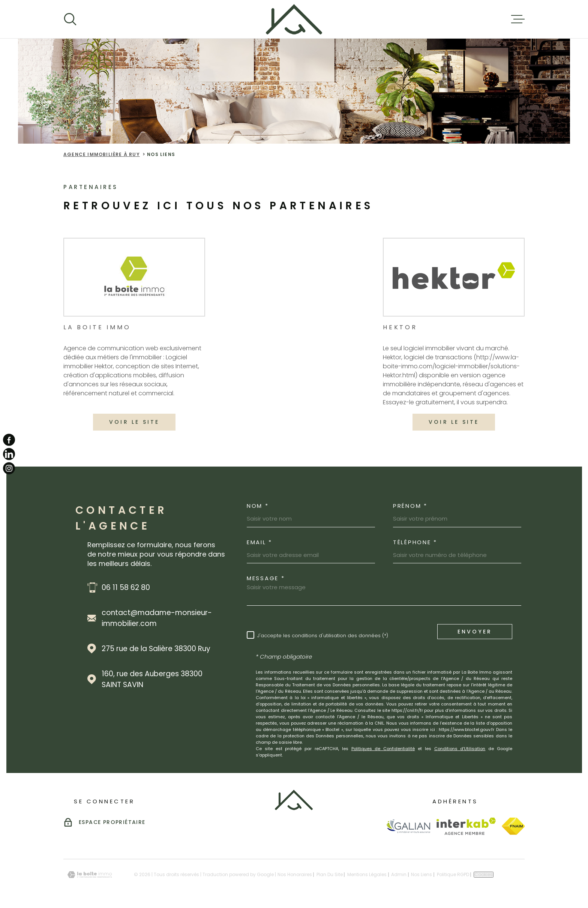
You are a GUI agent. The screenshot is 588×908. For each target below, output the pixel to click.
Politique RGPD (453, 874)
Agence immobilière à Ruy (102, 154)
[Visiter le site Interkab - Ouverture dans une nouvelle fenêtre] (466, 826)
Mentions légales (367, 874)
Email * (259, 542)
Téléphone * (415, 542)
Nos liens (421, 874)
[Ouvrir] (70, 19)
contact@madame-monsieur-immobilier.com (157, 618)
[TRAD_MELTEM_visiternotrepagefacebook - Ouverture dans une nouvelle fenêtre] (9, 440)
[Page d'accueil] (294, 19)
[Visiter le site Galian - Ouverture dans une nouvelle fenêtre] (408, 826)
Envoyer (475, 631)
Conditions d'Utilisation (460, 749)
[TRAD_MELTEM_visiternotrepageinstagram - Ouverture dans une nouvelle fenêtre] (9, 468)
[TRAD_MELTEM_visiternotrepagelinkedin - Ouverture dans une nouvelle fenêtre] (9, 454)
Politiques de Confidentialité (383, 749)
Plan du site (330, 874)
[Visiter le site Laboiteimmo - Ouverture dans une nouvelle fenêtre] (90, 875)
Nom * (258, 506)
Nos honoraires (295, 874)
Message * (266, 578)
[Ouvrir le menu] (518, 19)
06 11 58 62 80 (126, 588)
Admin (399, 874)
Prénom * (410, 506)
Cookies (484, 875)
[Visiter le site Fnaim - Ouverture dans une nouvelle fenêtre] (513, 826)
